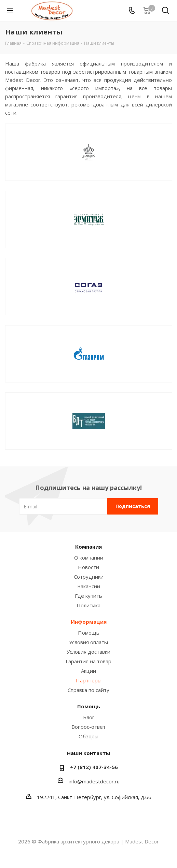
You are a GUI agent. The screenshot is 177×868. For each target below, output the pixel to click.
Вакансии (89, 586)
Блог (89, 717)
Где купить (88, 596)
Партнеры (89, 680)
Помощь (89, 633)
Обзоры (88, 736)
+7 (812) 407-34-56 (94, 767)
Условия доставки (88, 652)
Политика (88, 605)
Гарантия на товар (88, 661)
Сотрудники (89, 577)
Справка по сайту (88, 690)
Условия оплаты (88, 642)
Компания (88, 547)
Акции (88, 671)
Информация (89, 622)
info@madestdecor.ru (94, 781)
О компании (89, 558)
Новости (88, 567)
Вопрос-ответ (88, 727)
